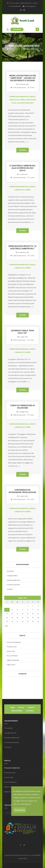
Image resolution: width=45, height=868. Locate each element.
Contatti (31, 708)
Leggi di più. (28, 804)
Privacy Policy (23, 858)
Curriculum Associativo (13, 585)
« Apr (6, 626)
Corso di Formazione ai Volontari (22, 407)
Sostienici (30, 711)
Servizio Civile (11, 651)
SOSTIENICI (17, 29)
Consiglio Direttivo (12, 576)
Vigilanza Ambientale (13, 660)
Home (10, 49)
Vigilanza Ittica (11, 665)
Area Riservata (17, 711)
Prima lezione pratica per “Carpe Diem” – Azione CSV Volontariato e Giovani (22, 78)
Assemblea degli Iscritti (13, 580)
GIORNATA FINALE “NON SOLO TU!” (22, 332)
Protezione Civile (12, 647)
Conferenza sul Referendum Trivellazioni (22, 491)
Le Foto (21, 708)
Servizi (18, 49)
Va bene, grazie (20, 810)
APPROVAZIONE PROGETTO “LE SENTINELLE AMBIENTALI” (22, 247)
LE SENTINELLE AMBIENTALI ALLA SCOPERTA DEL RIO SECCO (22, 168)
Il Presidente (10, 571)
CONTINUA (22, 150)
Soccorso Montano (25, 103)
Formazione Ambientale (19, 96)
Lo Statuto (10, 589)
